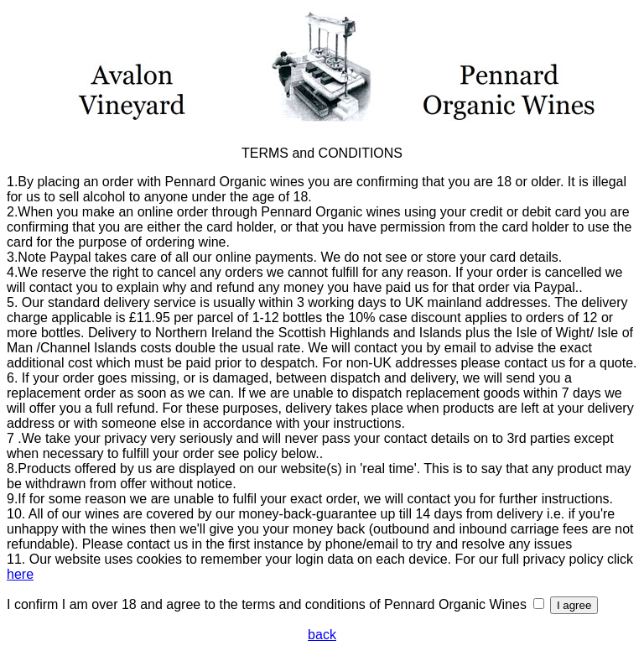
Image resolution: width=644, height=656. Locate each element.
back (322, 635)
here (20, 574)
